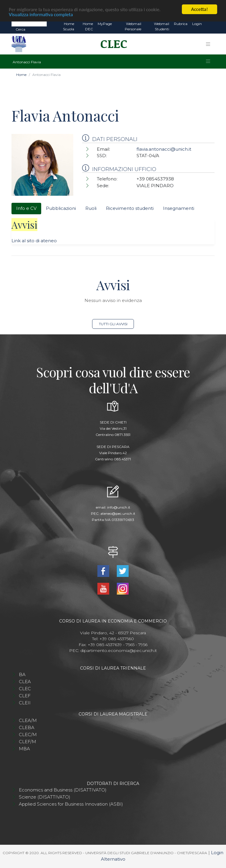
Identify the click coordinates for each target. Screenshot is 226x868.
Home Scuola (69, 26)
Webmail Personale (133, 26)
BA (22, 674)
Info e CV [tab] (26, 208)
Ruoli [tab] (91, 208)
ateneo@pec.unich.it (118, 513)
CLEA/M (28, 720)
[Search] (29, 24)
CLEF (25, 696)
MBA (24, 749)
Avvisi (24, 225)
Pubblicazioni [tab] (61, 208)
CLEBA (27, 727)
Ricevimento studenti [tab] (130, 208)
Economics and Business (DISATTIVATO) (63, 790)
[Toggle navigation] (208, 44)
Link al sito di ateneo (34, 241)
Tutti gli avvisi (113, 324)
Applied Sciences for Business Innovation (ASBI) (71, 804)
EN (209, 24)
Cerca (20, 29)
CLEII (25, 703)
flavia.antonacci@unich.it (164, 149)
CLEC (25, 689)
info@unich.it (119, 507)
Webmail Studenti (162, 26)
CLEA (25, 682)
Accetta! (200, 9)
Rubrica (181, 24)
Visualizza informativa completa (41, 15)
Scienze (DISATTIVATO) (45, 797)
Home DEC (88, 26)
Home (21, 75)
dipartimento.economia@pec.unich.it (119, 650)
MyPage (105, 24)
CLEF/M (28, 742)
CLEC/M (28, 735)
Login (197, 24)
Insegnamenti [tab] (179, 208)
